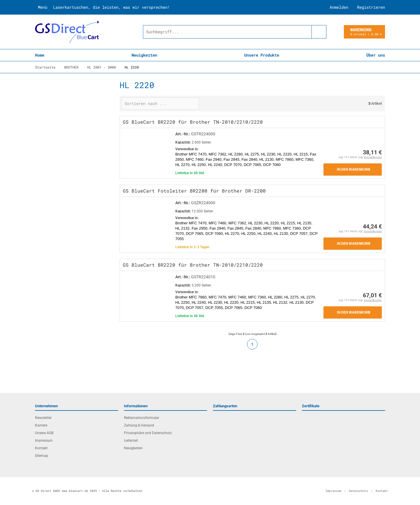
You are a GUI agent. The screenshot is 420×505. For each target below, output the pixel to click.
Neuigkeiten (144, 55)
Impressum (44, 441)
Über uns (376, 55)
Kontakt (41, 448)
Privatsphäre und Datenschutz (148, 433)
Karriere (41, 425)
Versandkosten (373, 157)
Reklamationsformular (142, 418)
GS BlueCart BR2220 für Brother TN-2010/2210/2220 (193, 122)
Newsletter (43, 418)
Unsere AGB (44, 433)
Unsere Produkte (262, 55)
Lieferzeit (131, 441)
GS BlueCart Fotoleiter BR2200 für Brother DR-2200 (194, 191)
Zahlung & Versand (139, 425)
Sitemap (42, 456)
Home (40, 55)
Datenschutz (358, 491)
